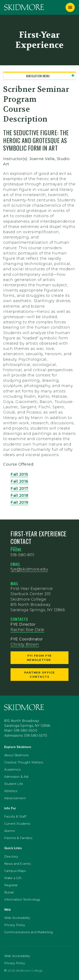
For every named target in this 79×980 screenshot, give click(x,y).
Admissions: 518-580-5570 (26, 736)
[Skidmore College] (24, 7)
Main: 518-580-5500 (21, 731)
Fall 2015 (19, 474)
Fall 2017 (19, 489)
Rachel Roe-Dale (27, 630)
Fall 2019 (19, 502)
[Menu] (70, 7)
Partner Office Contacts (40, 675)
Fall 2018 (19, 495)
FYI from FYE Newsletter (40, 658)
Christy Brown (25, 644)
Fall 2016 (19, 481)
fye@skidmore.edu (29, 569)
